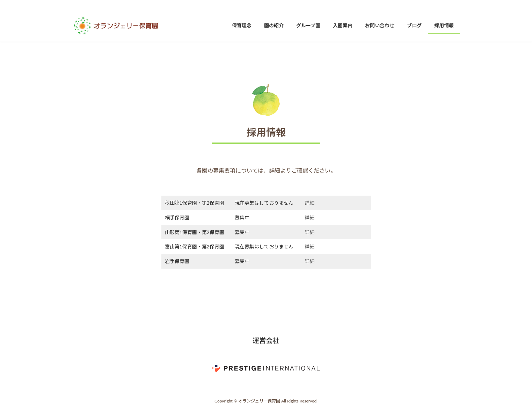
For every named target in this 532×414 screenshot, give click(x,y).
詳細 (309, 203)
